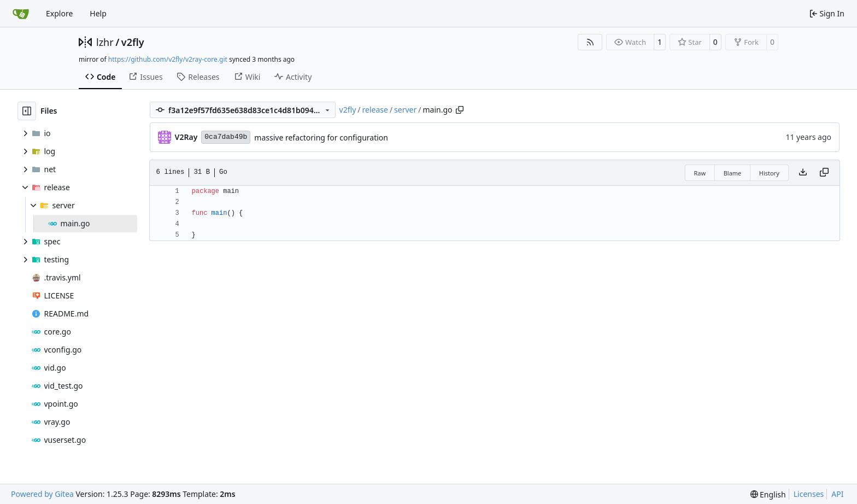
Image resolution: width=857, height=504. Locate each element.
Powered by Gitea (42, 494)
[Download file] (803, 173)
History (769, 173)
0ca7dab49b (226, 137)
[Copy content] (824, 173)
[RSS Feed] (590, 42)
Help (98, 13)
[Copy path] (460, 110)
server (405, 110)
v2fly (133, 42)
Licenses (809, 494)
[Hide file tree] (27, 111)
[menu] (768, 494)
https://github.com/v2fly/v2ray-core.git (168, 59)
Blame (733, 173)
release (375, 110)
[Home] (21, 14)
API (837, 494)
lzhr (105, 42)
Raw (700, 173)
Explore (59, 13)
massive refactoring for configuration (321, 137)
